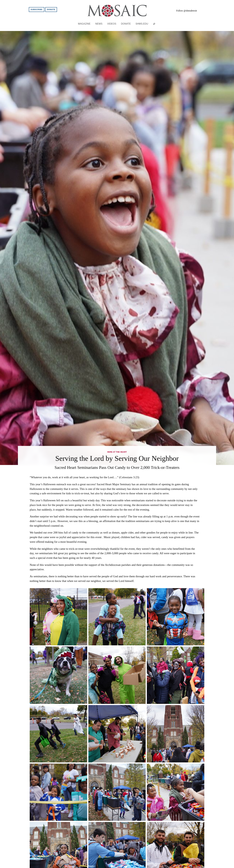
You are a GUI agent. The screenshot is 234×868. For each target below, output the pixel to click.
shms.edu (142, 24)
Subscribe (37, 10)
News (99, 24)
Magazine (84, 24)
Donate (51, 10)
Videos (112, 24)
